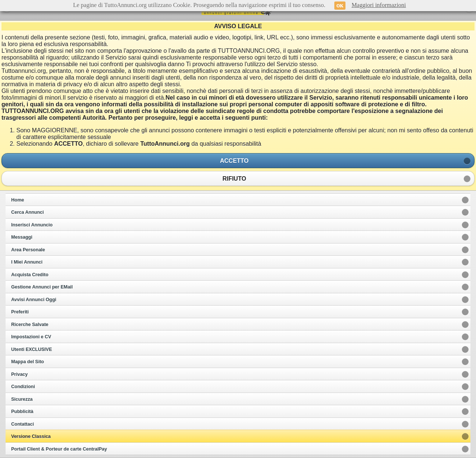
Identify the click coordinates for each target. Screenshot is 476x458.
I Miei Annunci (27, 262)
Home (18, 200)
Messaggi (22, 237)
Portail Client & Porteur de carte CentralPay (59, 449)
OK (340, 6)
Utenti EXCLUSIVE (32, 349)
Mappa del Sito (28, 362)
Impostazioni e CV (31, 337)
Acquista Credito (30, 275)
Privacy (19, 374)
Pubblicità (22, 412)
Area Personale (28, 250)
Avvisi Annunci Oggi (34, 300)
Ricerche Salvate (30, 325)
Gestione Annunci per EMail (42, 287)
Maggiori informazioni (379, 5)
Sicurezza (22, 399)
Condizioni (23, 387)
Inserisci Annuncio (32, 225)
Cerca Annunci (28, 212)
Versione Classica (31, 436)
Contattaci (22, 424)
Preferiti (20, 312)
